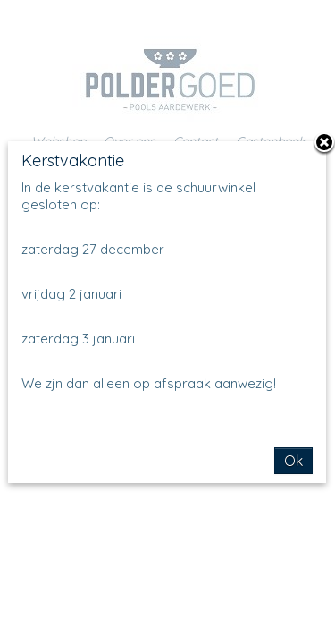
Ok (293, 461)
